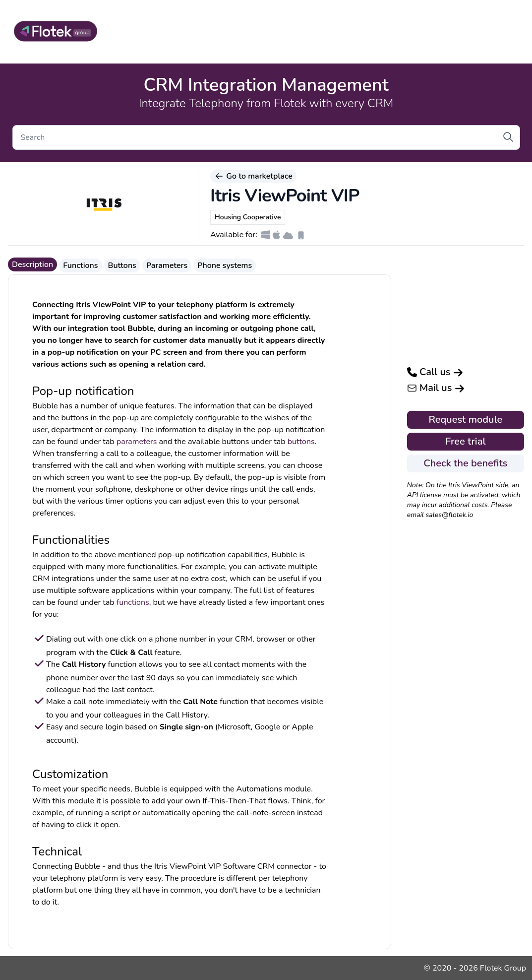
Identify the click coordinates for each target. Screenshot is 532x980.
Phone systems (225, 265)
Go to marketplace (253, 176)
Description (32, 264)
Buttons (122, 265)
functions (133, 602)
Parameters (167, 265)
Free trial (465, 441)
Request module (466, 420)
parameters (137, 442)
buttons (301, 442)
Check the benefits (465, 463)
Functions (80, 265)
